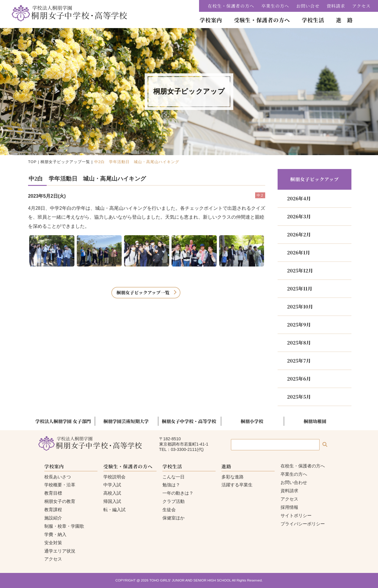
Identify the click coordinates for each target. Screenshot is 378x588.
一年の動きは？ (178, 493)
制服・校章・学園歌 (64, 526)
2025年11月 (300, 289)
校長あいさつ (58, 477)
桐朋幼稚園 (315, 421)
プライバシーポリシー (303, 524)
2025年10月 (300, 307)
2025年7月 (299, 361)
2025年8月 (299, 343)
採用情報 (289, 507)
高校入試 (112, 493)
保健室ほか (173, 518)
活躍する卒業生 (237, 485)
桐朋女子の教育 (60, 501)
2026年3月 (299, 216)
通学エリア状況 (60, 551)
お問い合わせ (294, 482)
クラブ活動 (173, 501)
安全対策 (53, 543)
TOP (32, 162)
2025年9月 (299, 325)
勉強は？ (171, 485)
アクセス (361, 6)
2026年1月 (299, 252)
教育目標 (53, 493)
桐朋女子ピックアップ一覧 (65, 162)
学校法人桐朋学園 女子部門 (63, 421)
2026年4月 (299, 198)
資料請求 (336, 6)
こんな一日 (173, 477)
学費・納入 (55, 534)
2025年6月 (299, 379)
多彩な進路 (233, 477)
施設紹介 (53, 518)
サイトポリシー (296, 515)
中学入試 (112, 485)
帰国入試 (112, 501)
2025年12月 (300, 271)
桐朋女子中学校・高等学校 (189, 421)
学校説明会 (114, 477)
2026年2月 (299, 234)
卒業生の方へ (275, 6)
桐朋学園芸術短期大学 (126, 421)
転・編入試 (114, 510)
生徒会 (169, 510)
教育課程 (53, 510)
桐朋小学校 (252, 421)
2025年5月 (299, 397)
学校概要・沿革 (60, 485)
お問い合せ (308, 6)
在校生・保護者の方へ (231, 6)
